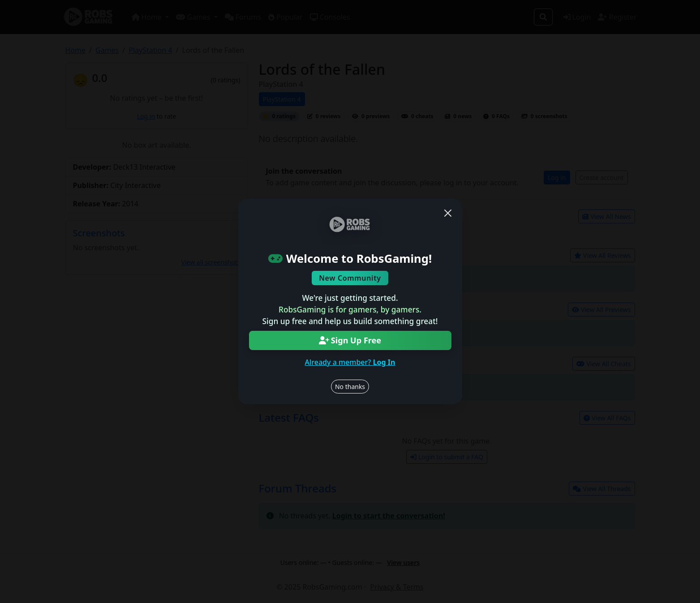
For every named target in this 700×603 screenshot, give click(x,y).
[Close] (448, 213)
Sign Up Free (350, 340)
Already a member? (350, 362)
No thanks (350, 387)
